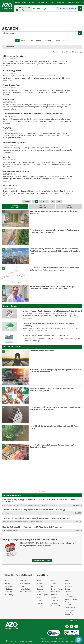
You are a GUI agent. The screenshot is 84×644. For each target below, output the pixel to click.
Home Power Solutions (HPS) (16, 171)
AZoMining (9, 595)
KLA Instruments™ (12, 530)
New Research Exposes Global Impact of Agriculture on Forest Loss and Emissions (55, 231)
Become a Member (58, 606)
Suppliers (39, 40)
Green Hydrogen (57, 589)
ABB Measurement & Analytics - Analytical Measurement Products (33, 114)
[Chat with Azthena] (79, 640)
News (23, 40)
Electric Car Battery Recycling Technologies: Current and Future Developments (56, 371)
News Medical (25, 589)
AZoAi (22, 586)
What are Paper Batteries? (42, 351)
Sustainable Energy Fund (14, 142)
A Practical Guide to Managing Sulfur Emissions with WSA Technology (34, 509)
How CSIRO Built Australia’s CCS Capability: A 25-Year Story (54, 427)
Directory (40, 586)
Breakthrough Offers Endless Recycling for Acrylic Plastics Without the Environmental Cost (53, 287)
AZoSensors (24, 581)
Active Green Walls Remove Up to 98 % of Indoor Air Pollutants (54, 212)
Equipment (49, 40)
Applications (55, 592)
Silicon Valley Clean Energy (15, 56)
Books (58, 40)
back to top (73, 620)
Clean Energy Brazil (12, 71)
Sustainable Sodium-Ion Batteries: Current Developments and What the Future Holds (56, 408)
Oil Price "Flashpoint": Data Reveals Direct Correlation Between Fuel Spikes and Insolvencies (55, 269)
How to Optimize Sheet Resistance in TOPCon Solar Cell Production (33, 527)
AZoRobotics (10, 586)
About (67, 581)
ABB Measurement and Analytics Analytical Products (24, 522)
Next (59, 201)
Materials (54, 597)
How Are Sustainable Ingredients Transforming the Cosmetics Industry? (53, 446)
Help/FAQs (55, 600)
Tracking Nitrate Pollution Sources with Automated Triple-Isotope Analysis (36, 518)
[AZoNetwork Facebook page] (20, 10)
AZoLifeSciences (26, 592)
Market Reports (43, 595)
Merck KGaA (9, 99)
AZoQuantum (25, 583)
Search (67, 583)
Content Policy (70, 607)
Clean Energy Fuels (12, 85)
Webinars (40, 592)
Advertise (68, 592)
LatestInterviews (69, 206)
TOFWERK (8, 128)
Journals (40, 603)
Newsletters (69, 586)
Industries (55, 595)
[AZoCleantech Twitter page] (23, 10)
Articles (30, 40)
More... (65, 40)
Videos (53, 581)
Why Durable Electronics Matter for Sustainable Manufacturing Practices (52, 389)
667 (53, 201)
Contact (68, 589)
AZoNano (9, 583)
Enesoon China (10, 186)
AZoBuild (8, 592)
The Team (54, 603)
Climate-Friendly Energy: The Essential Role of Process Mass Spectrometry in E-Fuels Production (40, 500)
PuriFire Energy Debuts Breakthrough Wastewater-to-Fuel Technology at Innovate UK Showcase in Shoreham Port (55, 251)
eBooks (40, 600)
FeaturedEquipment (42, 206)
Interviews (55, 586)
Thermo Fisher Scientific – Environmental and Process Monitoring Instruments (33, 505)
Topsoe (9, 513)
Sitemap (68, 605)
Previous (27, 201)
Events (53, 583)
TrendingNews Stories (15, 206)
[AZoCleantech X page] (76, 626)
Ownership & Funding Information (70, 612)
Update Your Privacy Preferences (19, 641)
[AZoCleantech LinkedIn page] (17, 10)
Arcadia (7, 157)
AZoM (7, 581)
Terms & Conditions (69, 596)
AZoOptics (9, 589)
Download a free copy (42, 561)
